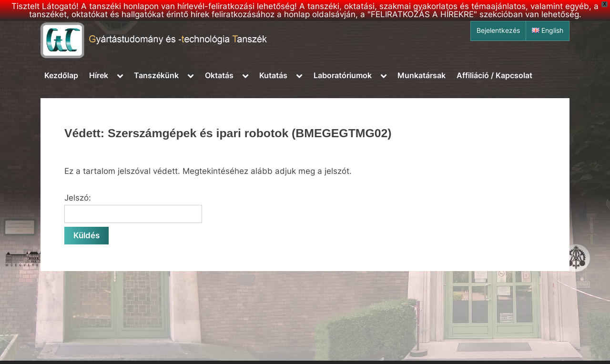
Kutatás (273, 75)
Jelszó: (133, 208)
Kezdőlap (61, 75)
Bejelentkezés (498, 30)
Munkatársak (422, 75)
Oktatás (219, 75)
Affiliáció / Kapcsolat (494, 75)
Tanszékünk (156, 75)
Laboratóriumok (343, 75)
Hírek (99, 75)
